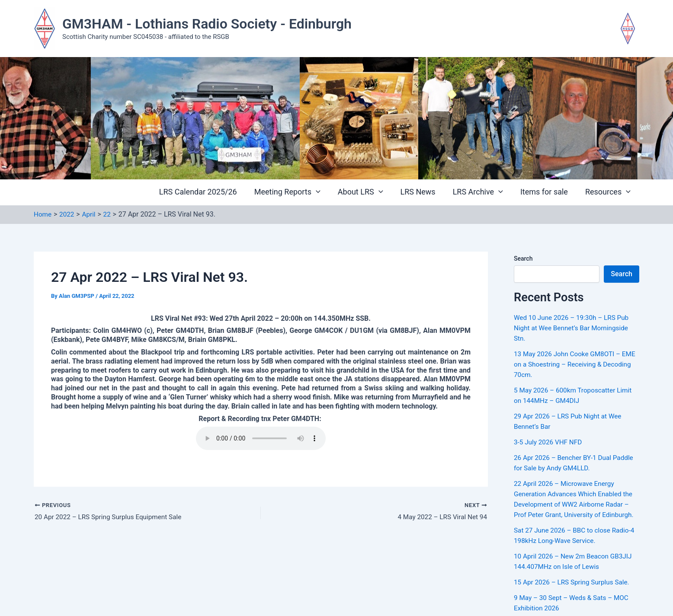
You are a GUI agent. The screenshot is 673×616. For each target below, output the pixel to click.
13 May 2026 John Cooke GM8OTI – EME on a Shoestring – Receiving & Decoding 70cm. (570, 364)
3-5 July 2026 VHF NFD (550, 442)
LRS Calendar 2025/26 (209, 192)
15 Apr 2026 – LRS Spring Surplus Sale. (574, 582)
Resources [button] (609, 192)
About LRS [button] (368, 192)
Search (523, 259)
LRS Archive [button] (482, 192)
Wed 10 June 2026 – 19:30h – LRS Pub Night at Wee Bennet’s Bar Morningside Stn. (574, 328)
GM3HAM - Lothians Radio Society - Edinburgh (207, 24)
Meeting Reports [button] (297, 192)
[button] (325, 193)
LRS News (424, 192)
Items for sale (547, 192)
